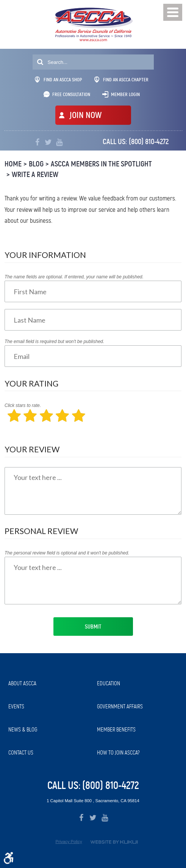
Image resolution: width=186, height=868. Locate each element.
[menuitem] (49, 684)
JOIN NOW (85, 115)
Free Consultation (71, 94)
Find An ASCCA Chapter (121, 80)
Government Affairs (120, 707)
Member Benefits (116, 730)
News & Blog (23, 730)
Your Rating (31, 383)
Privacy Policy (69, 842)
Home (13, 164)
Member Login (125, 94)
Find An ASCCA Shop (59, 80)
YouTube (59, 142)
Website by (114, 842)
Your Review (32, 449)
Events (16, 707)
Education (109, 683)
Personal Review (41, 531)
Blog (36, 164)
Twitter (48, 142)
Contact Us (21, 753)
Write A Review (35, 175)
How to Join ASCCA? (118, 753)
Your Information (45, 255)
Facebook (37, 142)
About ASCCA (22, 683)
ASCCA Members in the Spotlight (101, 164)
